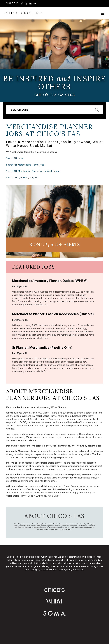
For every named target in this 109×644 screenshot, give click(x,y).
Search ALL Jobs (15, 158)
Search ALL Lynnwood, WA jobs (22, 177)
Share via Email (35, 3)
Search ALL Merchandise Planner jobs (25, 165)
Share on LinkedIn (30, 3)
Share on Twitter (26, 3)
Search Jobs (20, 110)
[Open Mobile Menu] (103, 13)
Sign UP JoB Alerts (55, 244)
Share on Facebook (22, 3)
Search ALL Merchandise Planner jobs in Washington (32, 171)
